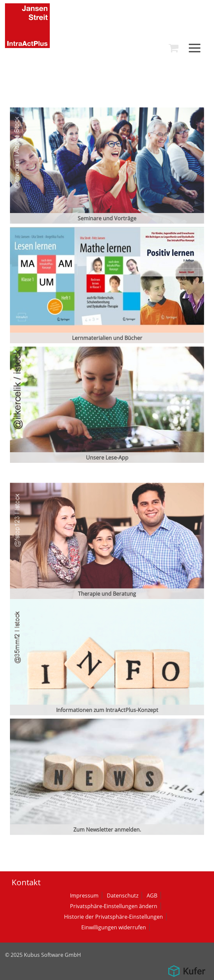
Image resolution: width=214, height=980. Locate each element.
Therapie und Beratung (107, 594)
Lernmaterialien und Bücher (107, 338)
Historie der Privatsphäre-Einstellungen (113, 917)
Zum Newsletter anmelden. (107, 830)
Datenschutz (123, 896)
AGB (152, 896)
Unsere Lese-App (107, 458)
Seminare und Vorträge (107, 218)
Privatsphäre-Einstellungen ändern (114, 906)
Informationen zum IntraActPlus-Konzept (107, 710)
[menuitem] (174, 48)
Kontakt (26, 882)
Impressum (84, 896)
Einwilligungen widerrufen (114, 927)
